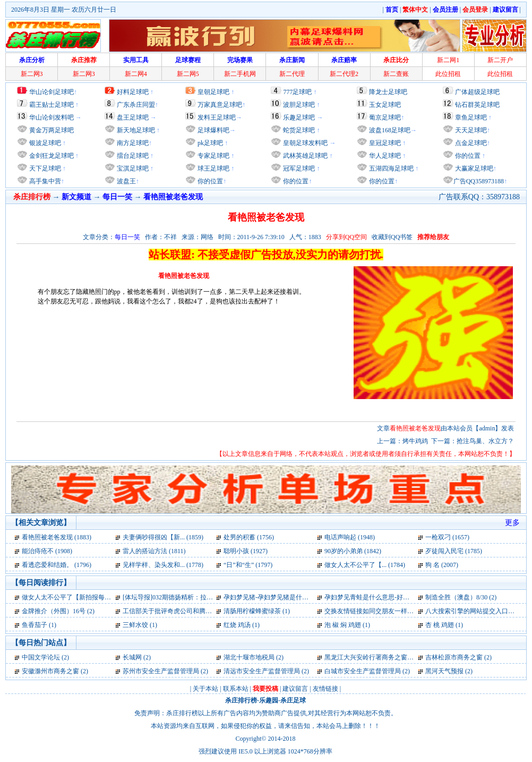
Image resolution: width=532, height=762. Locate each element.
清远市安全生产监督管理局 (262, 671)
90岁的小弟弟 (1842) (353, 551)
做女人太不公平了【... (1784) (365, 565)
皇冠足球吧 (384, 143)
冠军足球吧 (298, 168)
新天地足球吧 (135, 130)
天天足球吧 (470, 130)
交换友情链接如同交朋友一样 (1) (370, 611)
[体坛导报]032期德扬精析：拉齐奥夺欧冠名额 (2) (191, 597)
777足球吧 (297, 92)
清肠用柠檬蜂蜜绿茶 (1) (257, 611)
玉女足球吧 (385, 105)
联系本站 (236, 689)
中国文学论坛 (41, 657)
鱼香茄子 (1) (39, 625)
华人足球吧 (384, 156)
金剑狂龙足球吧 (51, 156)
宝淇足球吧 (133, 168)
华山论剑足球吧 (52, 92)
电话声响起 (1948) (350, 537)
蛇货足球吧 (300, 130)
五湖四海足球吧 (391, 168)
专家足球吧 (213, 156)
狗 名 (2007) (442, 565)
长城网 (132, 657)
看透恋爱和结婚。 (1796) (57, 565)
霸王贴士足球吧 (52, 105)
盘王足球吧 (133, 117)
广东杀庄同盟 (136, 105)
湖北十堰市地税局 (249, 657)
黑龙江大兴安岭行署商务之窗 (366, 657)
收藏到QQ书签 (392, 237)
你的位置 (209, 181)
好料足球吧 (133, 92)
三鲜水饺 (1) (140, 625)
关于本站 (205, 689)
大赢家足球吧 (473, 168)
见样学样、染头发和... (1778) (163, 565)
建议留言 (295, 689)
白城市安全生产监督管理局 (363, 671)
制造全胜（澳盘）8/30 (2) (461, 597)
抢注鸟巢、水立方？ (485, 441)
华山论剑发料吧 (52, 117)
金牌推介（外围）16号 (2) (58, 611)
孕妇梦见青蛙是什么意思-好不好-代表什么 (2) (388, 597)
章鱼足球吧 (471, 117)
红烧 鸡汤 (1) (242, 625)
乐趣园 (269, 700)
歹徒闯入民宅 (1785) (454, 551)
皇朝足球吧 (213, 92)
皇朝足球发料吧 (304, 143)
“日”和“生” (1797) (248, 565)
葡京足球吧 (385, 117)
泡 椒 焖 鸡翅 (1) (347, 625)
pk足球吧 (209, 143)
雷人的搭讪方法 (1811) (154, 551)
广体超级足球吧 (477, 92)
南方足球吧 (132, 143)
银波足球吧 (45, 143)
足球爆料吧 (213, 130)
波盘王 (126, 181)
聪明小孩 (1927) (246, 551)
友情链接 (325, 689)
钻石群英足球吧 (477, 105)
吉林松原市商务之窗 (454, 657)
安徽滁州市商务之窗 (50, 671)
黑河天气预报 (444, 671)
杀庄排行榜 (241, 700)
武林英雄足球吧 (304, 156)
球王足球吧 (213, 168)
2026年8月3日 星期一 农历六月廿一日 (64, 10)
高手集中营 (44, 181)
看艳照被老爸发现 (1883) (57, 537)
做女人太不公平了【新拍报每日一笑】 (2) (80, 597)
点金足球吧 (470, 143)
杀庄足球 (293, 700)
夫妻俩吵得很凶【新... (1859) (163, 537)
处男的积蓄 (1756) (249, 537)
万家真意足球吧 (220, 105)
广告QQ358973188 (479, 181)
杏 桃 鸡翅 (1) (444, 625)
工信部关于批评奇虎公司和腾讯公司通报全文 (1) (191, 611)
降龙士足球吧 (388, 92)
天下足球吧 (44, 168)
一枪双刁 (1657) (447, 537)
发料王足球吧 (217, 117)
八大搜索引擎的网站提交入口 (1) (471, 611)
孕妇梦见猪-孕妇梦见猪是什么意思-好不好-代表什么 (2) (301, 597)
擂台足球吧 (132, 156)
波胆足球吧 (299, 105)
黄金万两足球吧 (52, 130)
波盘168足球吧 (390, 130)
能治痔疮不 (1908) (47, 551)
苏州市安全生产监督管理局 (161, 671)
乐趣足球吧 (299, 117)
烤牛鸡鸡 (415, 441)
